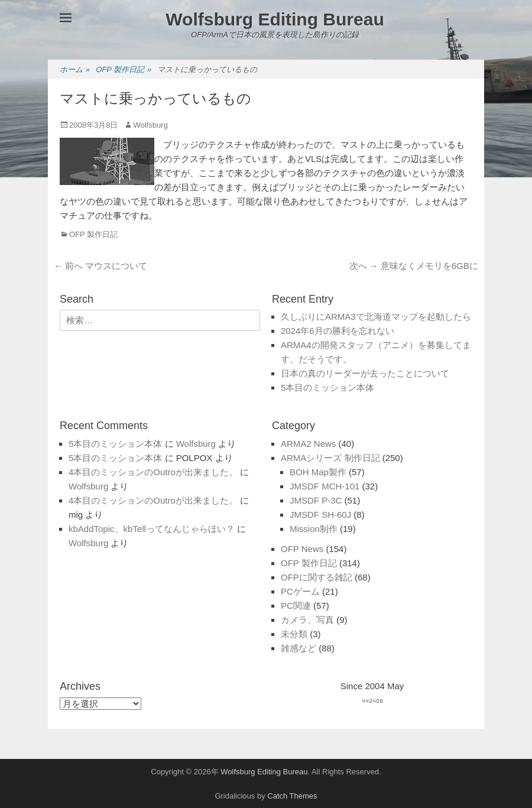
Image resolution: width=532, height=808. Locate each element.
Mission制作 (314, 529)
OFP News (302, 549)
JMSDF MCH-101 (325, 486)
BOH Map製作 (318, 472)
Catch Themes (292, 796)
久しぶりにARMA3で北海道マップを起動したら (376, 317)
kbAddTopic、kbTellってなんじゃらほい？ (152, 529)
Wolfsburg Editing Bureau (275, 19)
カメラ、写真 (307, 620)
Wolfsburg (150, 125)
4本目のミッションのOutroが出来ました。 (153, 472)
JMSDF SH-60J (320, 515)
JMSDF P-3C (316, 500)
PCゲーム (300, 591)
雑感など (299, 648)
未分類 (294, 634)
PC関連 (296, 606)
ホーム (75, 70)
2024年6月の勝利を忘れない (338, 331)
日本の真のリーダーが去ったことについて (365, 373)
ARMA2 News (308, 444)
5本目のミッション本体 (327, 387)
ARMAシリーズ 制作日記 (330, 458)
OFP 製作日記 (124, 70)
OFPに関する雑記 (317, 577)
